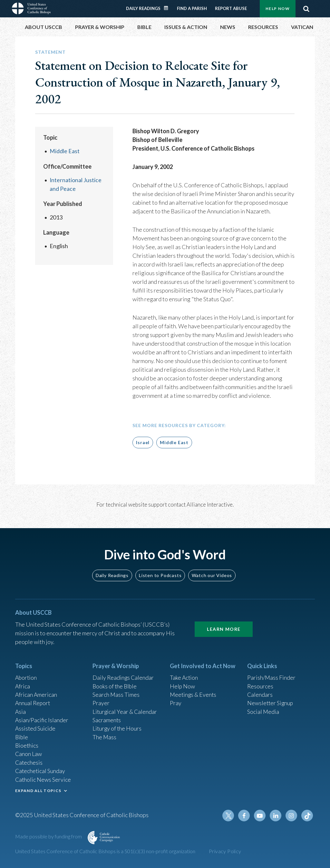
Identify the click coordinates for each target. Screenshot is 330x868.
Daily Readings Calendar (168, 8)
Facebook (245, 816)
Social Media (263, 709)
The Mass (105, 735)
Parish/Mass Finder (272, 675)
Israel (143, 442)
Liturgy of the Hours (117, 727)
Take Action (184, 675)
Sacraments (107, 718)
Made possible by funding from (49, 836)
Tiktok (307, 816)
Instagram (292, 816)
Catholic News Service (43, 779)
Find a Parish (192, 8)
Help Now (278, 9)
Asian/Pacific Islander (42, 718)
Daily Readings (143, 8)
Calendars (260, 692)
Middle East (65, 151)
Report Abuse (231, 8)
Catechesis (29, 761)
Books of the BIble (115, 683)
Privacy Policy (225, 851)
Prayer (101, 701)
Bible (22, 735)
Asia (21, 709)
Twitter (230, 816)
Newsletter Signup (271, 701)
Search (306, 9)
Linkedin (276, 816)
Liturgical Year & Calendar (125, 709)
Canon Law (29, 753)
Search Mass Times (116, 692)
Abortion (26, 675)
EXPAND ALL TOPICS (38, 790)
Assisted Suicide (36, 727)
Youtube (261, 816)
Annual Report (33, 701)
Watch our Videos (212, 572)
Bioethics (27, 744)
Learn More (224, 625)
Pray (176, 701)
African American (36, 692)
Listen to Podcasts (160, 572)
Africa (23, 683)
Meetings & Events (194, 692)
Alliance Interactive (210, 504)
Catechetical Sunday (41, 770)
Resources (260, 683)
